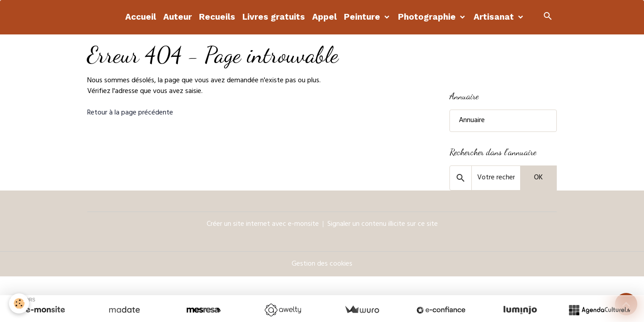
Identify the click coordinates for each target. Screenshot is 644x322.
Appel (324, 17)
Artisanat (495, 17)
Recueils (217, 17)
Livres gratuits (274, 17)
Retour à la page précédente (130, 113)
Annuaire (472, 121)
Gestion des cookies (322, 264)
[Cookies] (19, 303)
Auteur (178, 17)
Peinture (363, 17)
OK (538, 178)
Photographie (428, 17)
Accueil (141, 17)
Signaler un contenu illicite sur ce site (383, 225)
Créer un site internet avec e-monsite (263, 225)
